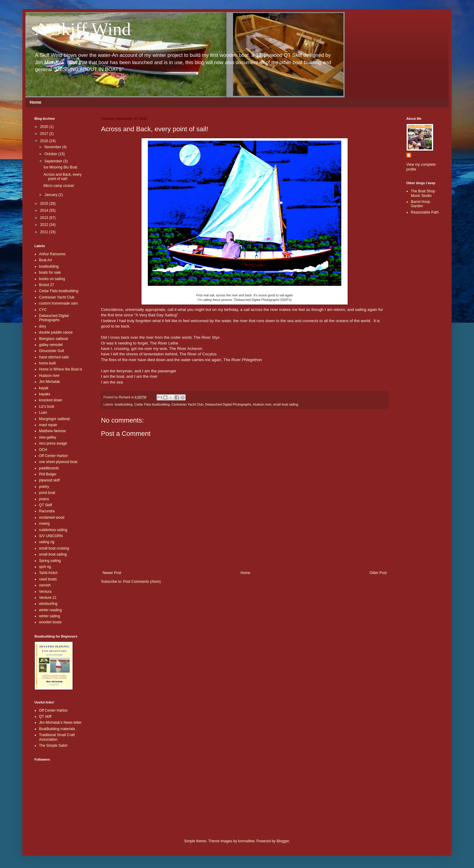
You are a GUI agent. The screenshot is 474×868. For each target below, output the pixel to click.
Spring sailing (50, 561)
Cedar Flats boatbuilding (152, 404)
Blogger (283, 841)
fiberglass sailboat (54, 339)
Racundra (47, 511)
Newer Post (112, 573)
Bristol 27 (47, 285)
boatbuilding (124, 404)
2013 (45, 218)
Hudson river (262, 404)
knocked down (51, 400)
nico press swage (53, 443)
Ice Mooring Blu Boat (60, 167)
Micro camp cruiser (59, 186)
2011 (45, 232)
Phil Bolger (48, 474)
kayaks (45, 394)
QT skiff (45, 716)
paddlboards (49, 468)
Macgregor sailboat (54, 419)
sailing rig (47, 542)
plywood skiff (49, 480)
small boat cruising (54, 548)
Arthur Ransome (52, 254)
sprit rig (45, 567)
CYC (43, 310)
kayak (44, 388)
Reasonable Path (425, 212)
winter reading (50, 610)
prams (44, 499)
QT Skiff (45, 505)
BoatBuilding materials (57, 729)
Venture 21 (48, 598)
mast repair (48, 425)
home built (47, 363)
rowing (44, 524)
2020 (45, 127)
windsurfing (48, 604)
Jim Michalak (49, 382)
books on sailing (52, 279)
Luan (43, 413)
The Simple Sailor (53, 746)
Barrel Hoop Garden (420, 204)
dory (42, 326)
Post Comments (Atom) (142, 582)
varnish (45, 585)
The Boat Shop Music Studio (423, 193)
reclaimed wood (52, 517)
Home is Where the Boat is (61, 369)
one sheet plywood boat (58, 462)
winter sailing (49, 616)
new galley (48, 437)
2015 (45, 204)
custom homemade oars (58, 303)
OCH (43, 450)
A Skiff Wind (83, 29)
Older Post (378, 573)
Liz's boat (47, 406)
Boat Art (45, 260)
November (53, 147)
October (51, 154)
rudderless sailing (53, 530)
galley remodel (51, 345)
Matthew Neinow (52, 431)
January (51, 195)
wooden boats (50, 622)
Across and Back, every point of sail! (63, 177)
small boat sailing (286, 404)
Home (36, 102)
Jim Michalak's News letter (60, 723)
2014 (45, 210)
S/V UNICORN (51, 536)
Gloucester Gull (52, 351)
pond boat (47, 493)
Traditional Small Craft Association (57, 737)
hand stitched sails (54, 357)
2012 (45, 225)
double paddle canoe (56, 332)
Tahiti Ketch (48, 573)
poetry (44, 487)
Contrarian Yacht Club (187, 404)
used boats (48, 579)
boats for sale (50, 272)
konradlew (246, 841)
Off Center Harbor (53, 456)
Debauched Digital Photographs (228, 404)
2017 (45, 134)
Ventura (45, 592)
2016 (45, 141)
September (54, 161)
